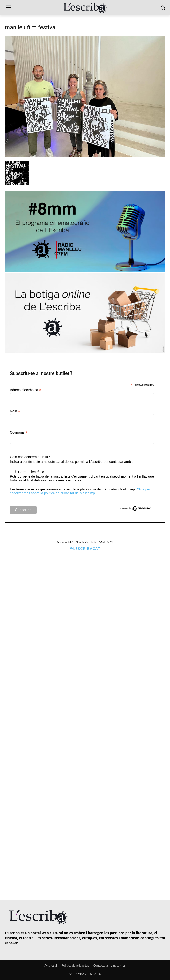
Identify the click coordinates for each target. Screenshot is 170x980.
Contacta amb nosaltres (110, 966)
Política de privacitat (75, 966)
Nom (15, 411)
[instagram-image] (42, 596)
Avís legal (51, 966)
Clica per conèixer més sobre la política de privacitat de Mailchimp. (80, 491)
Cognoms (19, 433)
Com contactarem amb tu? (30, 457)
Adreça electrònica (25, 390)
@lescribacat (85, 548)
